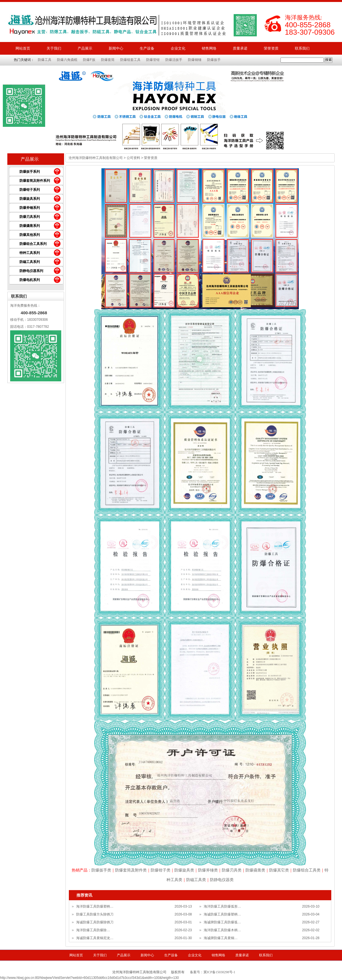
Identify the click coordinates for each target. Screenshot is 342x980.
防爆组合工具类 (307, 870)
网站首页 (23, 48)
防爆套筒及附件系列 (35, 181)
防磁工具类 (196, 880)
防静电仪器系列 (31, 271)
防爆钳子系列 (30, 190)
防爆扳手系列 (30, 172)
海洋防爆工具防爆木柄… (222, 930)
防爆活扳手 (174, 60)
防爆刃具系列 (30, 217)
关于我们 (54, 48)
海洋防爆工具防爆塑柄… (95, 906)
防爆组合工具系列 (33, 244)
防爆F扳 (89, 60)
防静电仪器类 (222, 880)
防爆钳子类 (161, 870)
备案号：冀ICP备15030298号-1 (213, 972)
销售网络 (209, 48)
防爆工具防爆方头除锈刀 (95, 914)
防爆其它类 (279, 870)
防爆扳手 (214, 60)
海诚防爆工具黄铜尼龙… (95, 938)
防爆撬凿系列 (30, 226)
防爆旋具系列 (30, 199)
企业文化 (178, 48)
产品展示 (85, 48)
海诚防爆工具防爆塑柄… (222, 914)
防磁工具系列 (30, 262)
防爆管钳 (153, 60)
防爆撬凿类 (255, 870)
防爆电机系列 (30, 280)
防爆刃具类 (232, 870)
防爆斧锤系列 (30, 208)
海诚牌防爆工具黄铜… (221, 938)
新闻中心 (116, 48)
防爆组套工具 (130, 60)
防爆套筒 (108, 60)
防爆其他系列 (30, 235)
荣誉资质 (271, 48)
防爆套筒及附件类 (131, 870)
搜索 (328, 60)
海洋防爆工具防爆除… (93, 930)
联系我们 (302, 48)
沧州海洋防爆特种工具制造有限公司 (96, 158)
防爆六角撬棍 (67, 60)
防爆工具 (45, 60)
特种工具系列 (30, 253)
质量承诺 (240, 48)
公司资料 (133, 158)
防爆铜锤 (195, 60)
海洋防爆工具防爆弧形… (222, 906)
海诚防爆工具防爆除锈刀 (95, 922)
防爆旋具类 (184, 870)
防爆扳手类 (101, 870)
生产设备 (147, 48)
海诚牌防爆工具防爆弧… (222, 922)
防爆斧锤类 (208, 870)
